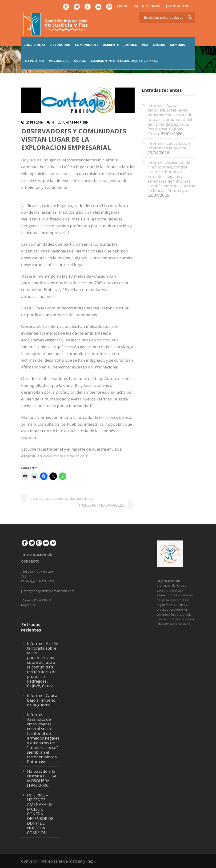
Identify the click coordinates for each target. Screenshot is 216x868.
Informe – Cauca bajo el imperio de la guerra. (170, 146)
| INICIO (122, 6)
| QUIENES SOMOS (146, 6)
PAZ (145, 45)
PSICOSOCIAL (59, 61)
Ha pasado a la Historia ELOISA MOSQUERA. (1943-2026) (42, 778)
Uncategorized (76, 122)
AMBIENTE (111, 45)
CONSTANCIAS (35, 45)
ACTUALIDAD (60, 45)
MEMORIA (178, 45)
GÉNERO (159, 45)
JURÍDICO (130, 45)
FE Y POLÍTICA (34, 61)
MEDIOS (80, 61)
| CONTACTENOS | (180, 6)
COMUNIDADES (87, 45)
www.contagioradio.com (66, 456)
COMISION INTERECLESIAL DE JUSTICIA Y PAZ (124, 61)
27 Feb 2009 (34, 122)
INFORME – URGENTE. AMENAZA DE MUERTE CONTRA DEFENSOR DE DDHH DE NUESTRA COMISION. (40, 814)
